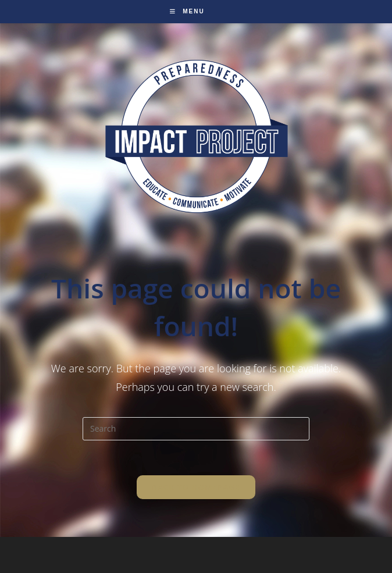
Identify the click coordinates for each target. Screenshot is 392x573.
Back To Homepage (196, 487)
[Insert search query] (196, 429)
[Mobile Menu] (187, 11)
